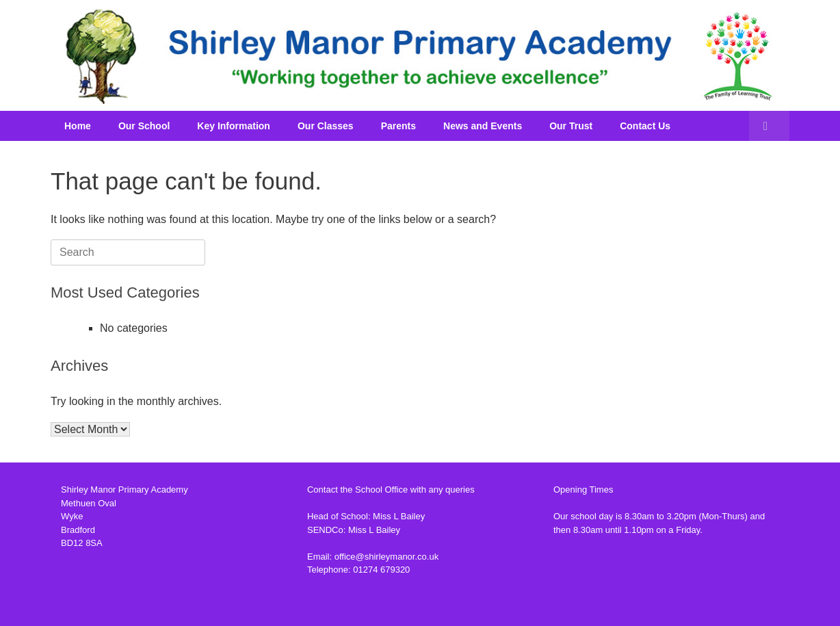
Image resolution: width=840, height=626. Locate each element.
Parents (398, 126)
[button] (769, 126)
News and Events (483, 126)
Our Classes (326, 126)
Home (78, 126)
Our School (144, 126)
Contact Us (645, 126)
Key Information (234, 126)
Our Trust (571, 126)
